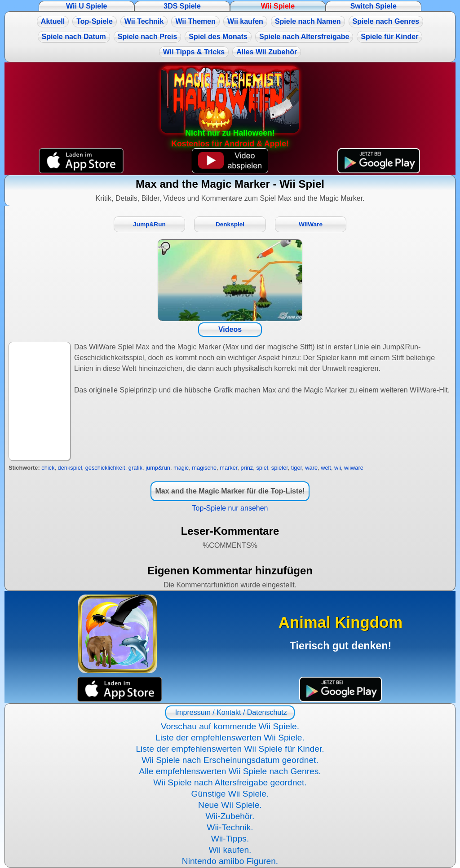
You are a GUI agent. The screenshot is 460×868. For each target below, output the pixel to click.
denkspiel (70, 468)
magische (204, 468)
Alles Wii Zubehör (267, 52)
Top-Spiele (95, 21)
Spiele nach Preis (148, 37)
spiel (262, 468)
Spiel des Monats (218, 37)
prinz (247, 468)
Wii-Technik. (230, 827)
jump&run (158, 468)
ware (311, 468)
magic (181, 468)
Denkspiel (230, 224)
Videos (230, 329)
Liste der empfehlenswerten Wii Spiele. (230, 738)
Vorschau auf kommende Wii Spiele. (230, 726)
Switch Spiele (374, 6)
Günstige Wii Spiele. (230, 794)
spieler (280, 468)
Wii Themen (195, 21)
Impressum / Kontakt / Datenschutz (230, 712)
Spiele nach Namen (308, 21)
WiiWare (311, 224)
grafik (135, 468)
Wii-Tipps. (230, 839)
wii (338, 468)
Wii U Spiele (86, 6)
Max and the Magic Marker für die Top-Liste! (230, 491)
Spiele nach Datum (74, 37)
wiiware (354, 468)
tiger (296, 468)
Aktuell (53, 21)
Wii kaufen (245, 21)
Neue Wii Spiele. (230, 805)
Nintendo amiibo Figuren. (230, 861)
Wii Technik (144, 21)
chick (48, 468)
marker (228, 468)
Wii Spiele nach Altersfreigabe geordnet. (230, 782)
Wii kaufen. (230, 850)
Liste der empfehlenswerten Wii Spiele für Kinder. (230, 749)
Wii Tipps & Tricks (194, 52)
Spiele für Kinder (389, 37)
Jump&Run (149, 224)
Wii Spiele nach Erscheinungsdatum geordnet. (230, 760)
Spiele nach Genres (386, 21)
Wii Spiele (278, 6)
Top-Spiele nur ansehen (230, 508)
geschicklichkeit (105, 468)
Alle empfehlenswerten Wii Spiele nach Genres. (230, 771)
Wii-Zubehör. (230, 816)
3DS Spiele (182, 6)
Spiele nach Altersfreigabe (304, 37)
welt (326, 468)
